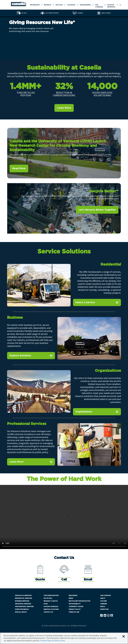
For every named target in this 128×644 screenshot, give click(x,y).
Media (103, 607)
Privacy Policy (75, 609)
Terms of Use (74, 612)
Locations (71, 5)
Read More (19, 168)
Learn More (64, 108)
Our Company (99, 6)
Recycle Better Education (79, 601)
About (103, 598)
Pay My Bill (48, 598)
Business (48, 5)
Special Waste (21, 612)
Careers (104, 604)
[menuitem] (36, 6)
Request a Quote (51, 601)
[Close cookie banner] (124, 637)
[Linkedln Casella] (105, 616)
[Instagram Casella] (108, 616)
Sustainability (85, 5)
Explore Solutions (20, 356)
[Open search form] (120, 5)
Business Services (22, 601)
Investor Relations (111, 6)
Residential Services (23, 598)
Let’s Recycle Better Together (97, 210)
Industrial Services (23, 604)
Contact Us (48, 612)
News (71, 598)
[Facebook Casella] (102, 616)
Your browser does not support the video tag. (64, 517)
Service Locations (51, 609)
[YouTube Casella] (112, 616)
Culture (103, 601)
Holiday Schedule (51, 607)
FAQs (46, 604)
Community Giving (76, 607)
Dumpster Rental (22, 609)
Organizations (84, 412)
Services (59, 5)
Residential (35, 5)
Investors (104, 609)
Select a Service (85, 302)
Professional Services (24, 607)
